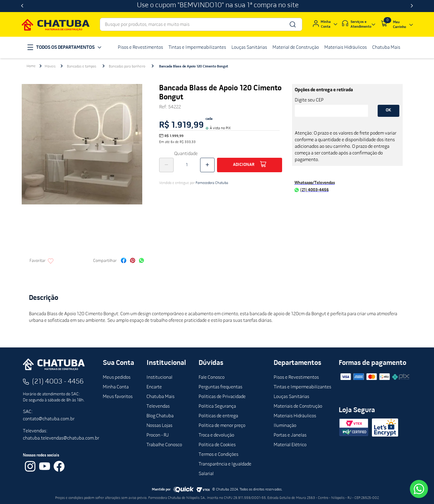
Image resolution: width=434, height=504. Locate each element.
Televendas (158, 406)
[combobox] (201, 24)
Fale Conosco (212, 378)
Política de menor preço (222, 426)
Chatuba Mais (160, 397)
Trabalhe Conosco (164, 445)
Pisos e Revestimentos (296, 378)
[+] (207, 165)
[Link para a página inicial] (31, 66)
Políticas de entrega (218, 416)
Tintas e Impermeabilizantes (302, 387)
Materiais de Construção (298, 406)
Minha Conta (116, 387)
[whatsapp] (142, 261)
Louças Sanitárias (291, 397)
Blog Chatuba (160, 416)
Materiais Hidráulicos (295, 416)
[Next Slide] (412, 6)
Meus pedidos (117, 378)
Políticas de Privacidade (222, 397)
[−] (166, 165)
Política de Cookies (217, 445)
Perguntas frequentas (220, 387)
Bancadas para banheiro (127, 67)
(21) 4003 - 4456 (58, 382)
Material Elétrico (290, 445)
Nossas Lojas (159, 426)
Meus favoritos (118, 397)
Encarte (154, 387)
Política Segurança (217, 406)
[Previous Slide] (22, 6)
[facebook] (124, 261)
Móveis (50, 67)
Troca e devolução (216, 435)
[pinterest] (133, 261)
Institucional (159, 378)
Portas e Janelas (290, 435)
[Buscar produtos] (292, 24)
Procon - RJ (158, 435)
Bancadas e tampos (82, 67)
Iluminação (285, 426)
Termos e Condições (219, 455)
